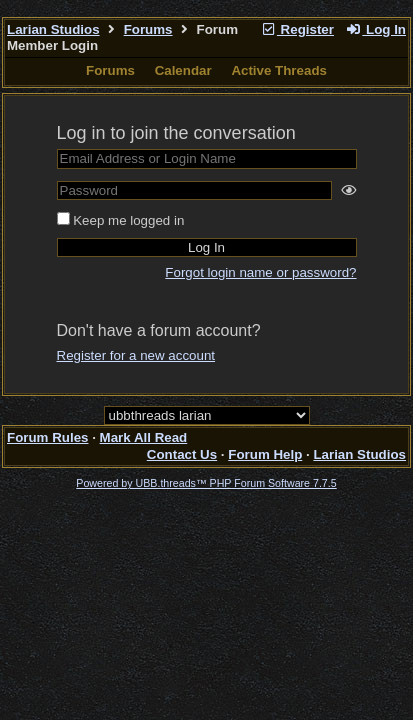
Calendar (183, 70)
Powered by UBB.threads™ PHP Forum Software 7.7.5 (206, 483)
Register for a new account (136, 355)
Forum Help (265, 454)
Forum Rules (47, 437)
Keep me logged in (128, 220)
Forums (148, 29)
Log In (376, 29)
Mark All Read (144, 437)
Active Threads (279, 70)
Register (297, 29)
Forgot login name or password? (260, 272)
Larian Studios (53, 29)
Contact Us (182, 454)
